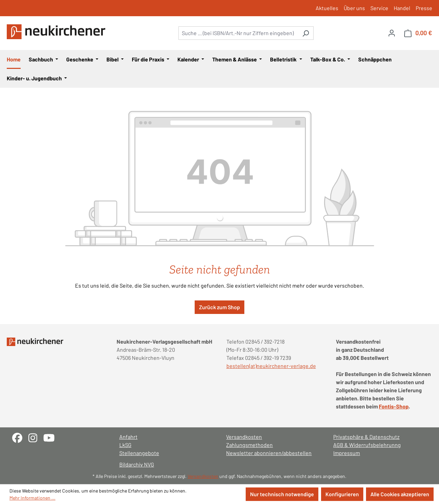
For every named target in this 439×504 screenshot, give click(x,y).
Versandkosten (244, 437)
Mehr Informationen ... (32, 498)
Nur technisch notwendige (282, 494)
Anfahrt (128, 437)
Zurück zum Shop (220, 307)
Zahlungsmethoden (249, 445)
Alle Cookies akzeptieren (400, 494)
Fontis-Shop (394, 406)
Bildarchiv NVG (137, 464)
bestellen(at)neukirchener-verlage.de (271, 366)
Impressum (347, 453)
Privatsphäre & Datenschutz (366, 437)
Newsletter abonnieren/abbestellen (269, 453)
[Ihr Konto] (392, 33)
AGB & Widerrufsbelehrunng (367, 445)
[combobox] (238, 33)
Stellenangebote (139, 453)
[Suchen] (306, 33)
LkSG (125, 445)
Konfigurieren (342, 494)
